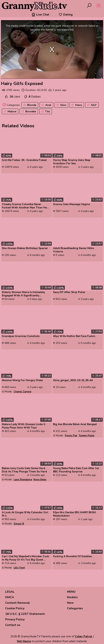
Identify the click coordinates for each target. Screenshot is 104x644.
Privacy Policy (15, 619)
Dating (66, 15)
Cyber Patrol (84, 636)
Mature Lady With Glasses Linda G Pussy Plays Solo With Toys (24, 426)
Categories (75, 608)
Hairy (76, 105)
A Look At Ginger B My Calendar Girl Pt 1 (25, 514)
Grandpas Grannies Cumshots (21, 336)
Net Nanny (24, 641)
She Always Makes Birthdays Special (25, 248)
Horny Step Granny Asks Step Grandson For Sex (72, 162)
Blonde (29, 105)
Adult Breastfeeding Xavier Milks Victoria (74, 250)
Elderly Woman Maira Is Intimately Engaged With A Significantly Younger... (23, 294)
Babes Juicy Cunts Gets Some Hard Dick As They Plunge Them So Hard (24, 470)
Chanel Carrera (22, 392)
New (70, 603)
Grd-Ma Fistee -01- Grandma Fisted (24, 160)
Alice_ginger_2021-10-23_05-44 (73, 380)
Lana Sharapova (23, 480)
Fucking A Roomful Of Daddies (72, 556)
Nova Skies (40, 480)
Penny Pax (71, 436)
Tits (45, 112)
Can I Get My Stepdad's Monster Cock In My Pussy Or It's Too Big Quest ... (25, 558)
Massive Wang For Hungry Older (22, 380)
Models (72, 597)
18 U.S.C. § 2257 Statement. (25, 614)
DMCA (10, 597)
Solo (61, 105)
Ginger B (19, 524)
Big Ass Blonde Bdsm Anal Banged (75, 424)
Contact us (13, 625)
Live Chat (40, 15)
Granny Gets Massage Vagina (71, 204)
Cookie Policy (15, 608)
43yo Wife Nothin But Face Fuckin (74, 336)
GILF (91, 105)
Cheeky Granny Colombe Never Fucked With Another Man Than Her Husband (25, 206)
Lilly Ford (19, 568)
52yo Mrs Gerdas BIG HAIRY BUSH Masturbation (74, 514)
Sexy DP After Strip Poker (69, 292)
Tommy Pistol (87, 436)
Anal (46, 105)
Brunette (28, 112)
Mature (10, 112)
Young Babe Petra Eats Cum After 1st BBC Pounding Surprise (76, 470)
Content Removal (18, 603)
